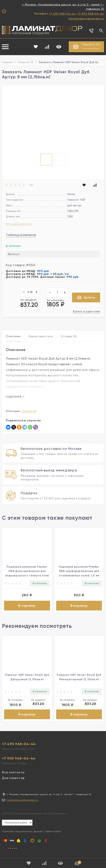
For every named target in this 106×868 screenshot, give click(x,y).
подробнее (15, 397)
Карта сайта (53, 832)
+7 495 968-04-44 (62, 14)
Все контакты (13, 772)
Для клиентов (13, 778)
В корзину (27, 606)
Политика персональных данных (22, 832)
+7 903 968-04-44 (91, 14)
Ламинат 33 (26, 62)
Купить (86, 298)
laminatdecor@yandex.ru (86, 19)
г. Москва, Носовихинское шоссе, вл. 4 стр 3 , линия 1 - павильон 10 (63, 7)
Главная (7, 62)
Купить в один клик (87, 311)
